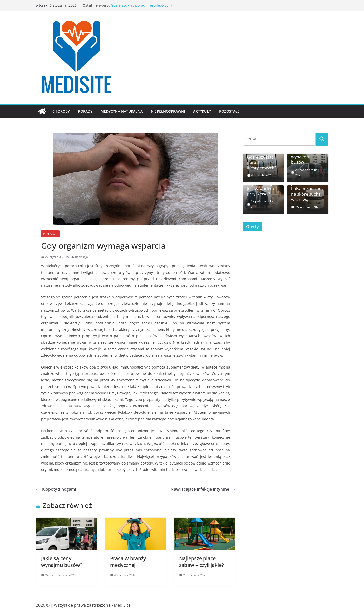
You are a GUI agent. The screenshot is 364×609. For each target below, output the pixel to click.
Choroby (61, 111)
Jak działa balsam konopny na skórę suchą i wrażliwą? (307, 192)
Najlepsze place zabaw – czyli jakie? (201, 562)
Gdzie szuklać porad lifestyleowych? (141, 5)
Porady (85, 111)
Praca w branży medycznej (128, 562)
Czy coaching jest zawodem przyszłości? (260, 189)
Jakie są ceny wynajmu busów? (62, 562)
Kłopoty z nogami (56, 489)
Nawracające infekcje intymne (203, 489)
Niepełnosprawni (168, 111)
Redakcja (82, 257)
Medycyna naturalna (122, 111)
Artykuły (202, 111)
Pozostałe (229, 111)
